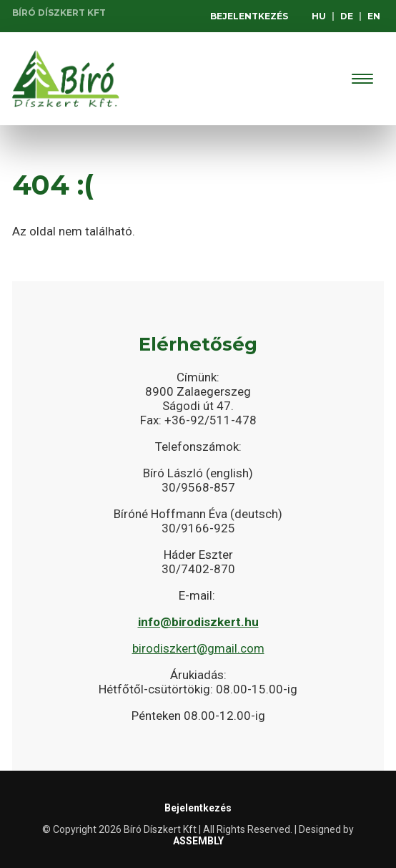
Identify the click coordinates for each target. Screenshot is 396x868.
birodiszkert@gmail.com (198, 648)
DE (347, 16)
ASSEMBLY (198, 841)
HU (319, 16)
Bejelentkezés (249, 16)
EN (374, 16)
